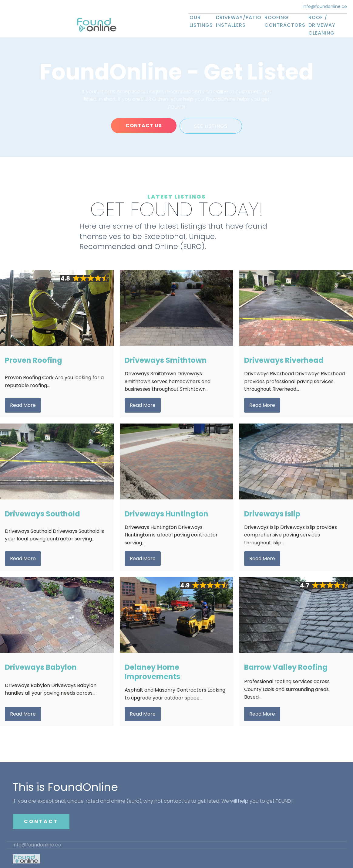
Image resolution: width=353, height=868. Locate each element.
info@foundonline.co (325, 7)
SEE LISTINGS (211, 126)
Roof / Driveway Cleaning (322, 25)
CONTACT (41, 820)
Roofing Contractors (285, 21)
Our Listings (201, 21)
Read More (23, 404)
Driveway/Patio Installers (239, 21)
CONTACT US (143, 126)
